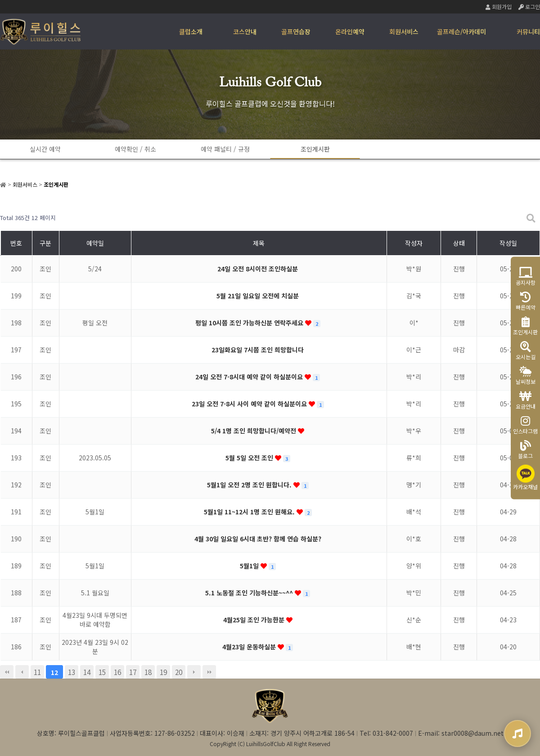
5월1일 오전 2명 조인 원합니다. (250, 485)
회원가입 (499, 7)
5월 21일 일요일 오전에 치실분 (258, 296)
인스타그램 (525, 425)
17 (133, 672)
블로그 (525, 450)
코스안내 (245, 31)
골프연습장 (296, 31)
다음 (194, 672)
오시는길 (526, 351)
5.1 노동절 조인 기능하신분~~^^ (250, 593)
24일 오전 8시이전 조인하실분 (258, 269)
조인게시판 (315, 149)
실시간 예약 (45, 149)
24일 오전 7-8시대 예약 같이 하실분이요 (250, 377)
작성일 (508, 243)
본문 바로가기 (0, 0)
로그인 (529, 7)
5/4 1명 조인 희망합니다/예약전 (254, 431)
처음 (7, 672)
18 (148, 672)
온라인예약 (350, 31)
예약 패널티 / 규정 (225, 149)
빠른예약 (526, 301)
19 (163, 672)
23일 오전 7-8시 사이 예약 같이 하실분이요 (250, 404)
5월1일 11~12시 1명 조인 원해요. (250, 512)
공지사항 (526, 277)
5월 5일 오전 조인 (250, 458)
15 (102, 672)
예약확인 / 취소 (135, 149)
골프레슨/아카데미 (461, 31)
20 (179, 672)
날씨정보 (526, 376)
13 (72, 672)
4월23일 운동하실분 (250, 647)
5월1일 (250, 566)
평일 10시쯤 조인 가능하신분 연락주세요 (250, 323)
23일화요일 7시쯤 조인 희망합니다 (258, 350)
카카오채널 (525, 478)
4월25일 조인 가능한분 (255, 620)
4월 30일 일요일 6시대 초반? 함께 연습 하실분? (258, 539)
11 (37, 672)
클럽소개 (191, 31)
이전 (22, 672)
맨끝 (209, 672)
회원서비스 (404, 31)
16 (117, 672)
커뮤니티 (528, 31)
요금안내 (526, 400)
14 (87, 672)
